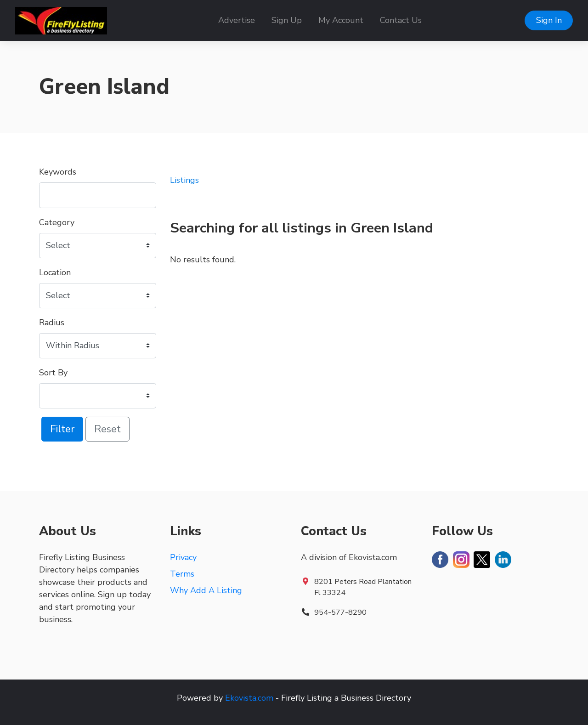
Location (55, 272)
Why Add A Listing (206, 590)
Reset (107, 429)
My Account (341, 20)
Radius (52, 323)
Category (57, 222)
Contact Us (401, 20)
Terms (182, 574)
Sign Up (287, 20)
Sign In (549, 20)
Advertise (237, 20)
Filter (62, 429)
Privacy (183, 557)
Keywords (58, 172)
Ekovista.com (249, 698)
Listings (184, 180)
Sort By (53, 373)
